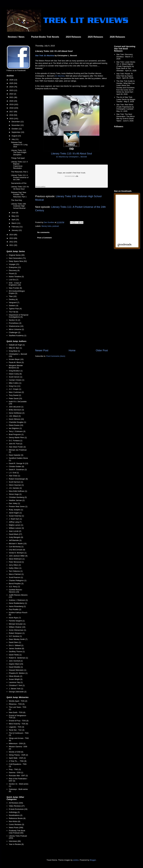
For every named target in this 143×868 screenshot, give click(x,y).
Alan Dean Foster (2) (17, 447)
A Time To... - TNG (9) (18, 761)
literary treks (47, 226)
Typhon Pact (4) (15, 309)
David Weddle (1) (16, 667)
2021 (12, 97)
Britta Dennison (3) (16, 410)
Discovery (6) (14, 270)
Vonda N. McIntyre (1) (18, 553)
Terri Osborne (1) (16, 571)
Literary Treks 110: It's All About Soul (20, 188)
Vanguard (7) (14, 302)
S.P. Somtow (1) (15, 636)
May (14, 216)
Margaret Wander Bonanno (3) (16, 367)
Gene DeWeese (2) (17, 413)
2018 (12, 108)
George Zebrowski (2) (18, 692)
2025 (12, 83)
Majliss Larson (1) (16, 525)
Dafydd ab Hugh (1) (17, 345)
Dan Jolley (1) (14, 503)
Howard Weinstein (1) (18, 670)
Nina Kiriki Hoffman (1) (18, 491)
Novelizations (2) (16, 815)
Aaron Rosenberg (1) (17, 606)
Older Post (102, 350)
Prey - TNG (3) (15, 769)
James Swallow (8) (16, 648)
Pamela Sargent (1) (17, 621)
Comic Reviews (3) (16, 824)
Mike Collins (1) (15, 383)
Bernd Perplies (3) (16, 584)
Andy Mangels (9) (16, 537)
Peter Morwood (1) (16, 562)
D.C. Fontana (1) (16, 441)
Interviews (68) (15, 841)
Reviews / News (16, 37)
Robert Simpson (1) (17, 633)
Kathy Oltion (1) (15, 568)
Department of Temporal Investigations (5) (19, 316)
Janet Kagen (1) (15, 513)
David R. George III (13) (18, 463)
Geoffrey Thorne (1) (17, 652)
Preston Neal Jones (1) (18, 506)
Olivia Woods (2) (16, 676)
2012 (12, 242)
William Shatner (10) (17, 627)
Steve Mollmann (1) (17, 559)
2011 (12, 245)
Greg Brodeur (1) (16, 371)
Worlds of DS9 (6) (16, 752)
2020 (12, 101)
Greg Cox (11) (15, 386)
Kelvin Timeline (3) (16, 277)
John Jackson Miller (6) (18, 556)
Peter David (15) (15, 398)
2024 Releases (73, 37)
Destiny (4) (13, 299)
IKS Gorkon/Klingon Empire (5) (17, 292)
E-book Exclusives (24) (18, 809)
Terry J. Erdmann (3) (17, 431)
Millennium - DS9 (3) (17, 743)
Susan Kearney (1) (16, 516)
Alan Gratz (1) (14, 476)
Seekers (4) (13, 306)
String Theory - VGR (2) (18, 755)
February (16, 227)
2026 (12, 80)
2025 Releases (95, 37)
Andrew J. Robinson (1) (18, 600)
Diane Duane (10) (16, 425)
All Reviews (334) (16, 803)
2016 (12, 115)
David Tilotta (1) (15, 655)
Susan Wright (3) (16, 679)
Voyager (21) (14, 264)
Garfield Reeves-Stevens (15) (16, 591)
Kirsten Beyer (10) (16, 359)
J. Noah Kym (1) (15, 519)
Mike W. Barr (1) (15, 348)
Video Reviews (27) (17, 806)
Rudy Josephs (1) (16, 510)
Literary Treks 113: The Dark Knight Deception (19, 152)
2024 (12, 87)
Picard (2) (13, 273)
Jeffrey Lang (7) (15, 522)
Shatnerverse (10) (16, 326)
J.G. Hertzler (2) (15, 488)
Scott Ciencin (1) (16, 377)
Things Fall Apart (18, 158)
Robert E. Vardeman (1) (18, 658)
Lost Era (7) (14, 280)
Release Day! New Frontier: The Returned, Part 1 (19, 195)
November (16, 125)
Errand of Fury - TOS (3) (19, 721)
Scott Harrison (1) (16, 482)
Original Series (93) (17, 255)
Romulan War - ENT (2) (18, 776)
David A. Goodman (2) (18, 470)
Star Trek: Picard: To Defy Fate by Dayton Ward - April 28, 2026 (125, 76)
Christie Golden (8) (16, 466)
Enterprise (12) (15, 267)
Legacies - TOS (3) (16, 727)
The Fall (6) (13, 312)
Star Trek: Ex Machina (45, 56)
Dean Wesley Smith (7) (18, 639)
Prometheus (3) (15, 323)
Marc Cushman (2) (16, 392)
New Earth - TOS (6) (17, 712)
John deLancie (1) (16, 407)
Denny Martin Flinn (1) (18, 437)
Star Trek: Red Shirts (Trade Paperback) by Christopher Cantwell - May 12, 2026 (125, 108)
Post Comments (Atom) (56, 356)
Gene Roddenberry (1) (18, 603)
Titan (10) (13, 296)
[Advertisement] (71, 326)
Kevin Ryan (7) (15, 618)
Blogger (93, 860)
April (14, 220)
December (16, 122)
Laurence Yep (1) (16, 682)
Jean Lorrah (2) (15, 531)
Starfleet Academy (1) (18, 335)
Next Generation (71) (17, 258)
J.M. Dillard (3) (15, 416)
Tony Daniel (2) (15, 395)
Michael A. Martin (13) (18, 544)
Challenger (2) (15, 332)
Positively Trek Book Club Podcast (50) (17, 832)
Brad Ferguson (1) (16, 434)
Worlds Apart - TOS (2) (18, 701)
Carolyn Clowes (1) (17, 380)
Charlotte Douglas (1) (17, 422)
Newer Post (42, 350)
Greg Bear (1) (14, 351)
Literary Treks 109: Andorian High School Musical (19, 206)
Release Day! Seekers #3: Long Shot (19, 145)
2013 (12, 238)
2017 (12, 112)
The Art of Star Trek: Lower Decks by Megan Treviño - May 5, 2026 (126, 99)
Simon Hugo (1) (15, 494)
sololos (76, 860)
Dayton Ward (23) (16, 664)
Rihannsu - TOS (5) (17, 704)
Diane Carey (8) (15, 374)
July (13, 139)
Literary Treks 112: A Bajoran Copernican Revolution (19, 165)
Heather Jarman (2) (17, 500)
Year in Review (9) (16, 844)
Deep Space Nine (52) (18, 261)
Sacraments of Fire (19, 183)
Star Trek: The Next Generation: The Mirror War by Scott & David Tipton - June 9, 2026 (125, 117)
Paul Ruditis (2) (15, 609)
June (14, 213)
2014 (12, 235)
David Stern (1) (15, 642)
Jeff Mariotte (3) (15, 540)
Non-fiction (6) (15, 821)
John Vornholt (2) (16, 661)
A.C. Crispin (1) (15, 389)
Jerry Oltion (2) (15, 565)
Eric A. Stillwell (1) (16, 645)
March (14, 223)
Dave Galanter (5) (16, 455)
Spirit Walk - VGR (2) (17, 758)
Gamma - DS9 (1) (16, 772)
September (16, 132)
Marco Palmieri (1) (16, 574)
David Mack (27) (15, 534)
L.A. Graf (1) (14, 473)
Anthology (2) (14, 812)
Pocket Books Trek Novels (45, 37)
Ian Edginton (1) (15, 428)
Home (72, 350)
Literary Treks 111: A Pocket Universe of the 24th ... (20, 177)
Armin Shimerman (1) (17, 630)
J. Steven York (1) (16, 689)
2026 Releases (117, 37)
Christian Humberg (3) (18, 497)
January (15, 230)
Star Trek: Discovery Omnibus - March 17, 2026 (125, 57)
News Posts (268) (16, 828)
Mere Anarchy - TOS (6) (18, 724)
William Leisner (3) (16, 528)
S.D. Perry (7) (14, 587)
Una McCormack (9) (17, 550)
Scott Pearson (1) (16, 577)
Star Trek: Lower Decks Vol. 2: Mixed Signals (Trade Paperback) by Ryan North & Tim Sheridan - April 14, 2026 (126, 66)
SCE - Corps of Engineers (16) (15, 284)
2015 (12, 119)
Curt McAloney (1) (16, 547)
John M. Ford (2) (16, 444)
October (15, 129)
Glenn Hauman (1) (16, 485)
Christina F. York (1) (17, 685)
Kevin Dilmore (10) (16, 419)
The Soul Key (16, 200)
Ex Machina (60, 76)
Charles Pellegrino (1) (18, 580)
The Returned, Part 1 (19, 172)
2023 (12, 90)
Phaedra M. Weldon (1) (18, 673)
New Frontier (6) (15, 288)
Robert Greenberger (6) (18, 479)
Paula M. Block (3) (16, 362)
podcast (56, 226)
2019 (12, 104)
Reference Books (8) (17, 818)
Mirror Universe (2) (16, 329)
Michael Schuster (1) (17, 624)
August (15, 136)
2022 (12, 94)
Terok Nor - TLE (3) (17, 730)
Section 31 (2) (14, 320)
